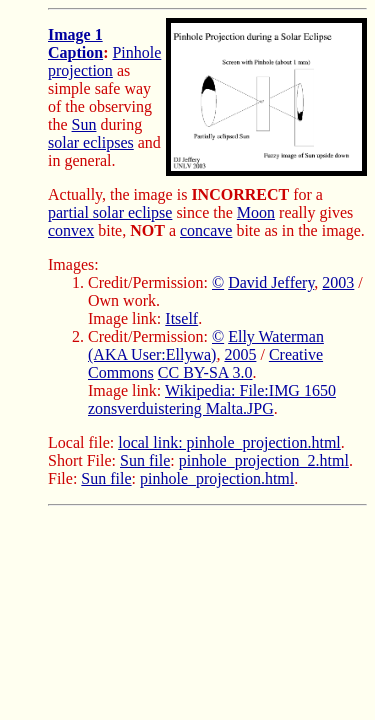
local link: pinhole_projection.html (229, 442)
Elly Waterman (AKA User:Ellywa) (206, 345)
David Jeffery (271, 282)
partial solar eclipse (110, 212)
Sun (84, 124)
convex (71, 230)
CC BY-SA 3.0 (205, 372)
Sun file (145, 460)
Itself (181, 318)
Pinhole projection (104, 61)
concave (206, 230)
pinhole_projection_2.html (264, 460)
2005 (240, 354)
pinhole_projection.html (217, 478)
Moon (256, 212)
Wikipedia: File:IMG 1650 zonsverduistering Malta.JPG (212, 399)
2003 (338, 282)
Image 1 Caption (75, 43)
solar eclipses (91, 142)
